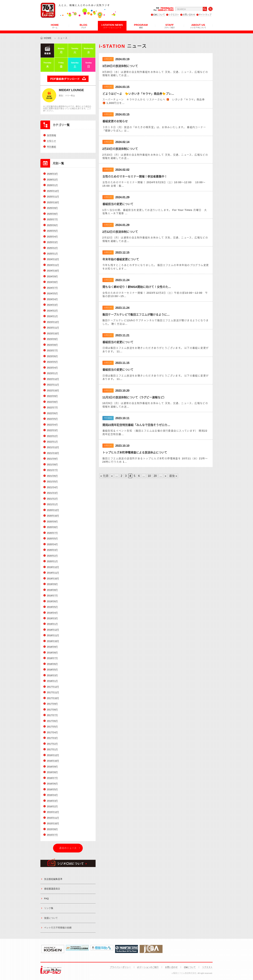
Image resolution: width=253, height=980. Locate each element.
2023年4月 (52, 368)
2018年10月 (53, 641)
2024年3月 (52, 305)
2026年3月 (52, 174)
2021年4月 (52, 487)
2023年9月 (52, 339)
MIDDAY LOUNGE (71, 90)
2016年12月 (53, 755)
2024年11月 (53, 265)
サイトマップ (205, 15)
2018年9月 (52, 647)
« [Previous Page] (112, 476)
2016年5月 (52, 789)
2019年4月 (52, 613)
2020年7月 (52, 533)
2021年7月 (52, 470)
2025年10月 (53, 202)
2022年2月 (52, 436)
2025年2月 (52, 248)
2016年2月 (52, 806)
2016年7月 (52, 778)
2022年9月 (52, 396)
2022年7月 (52, 407)
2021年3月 (52, 493)
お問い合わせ (189, 15)
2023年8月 (52, 345)
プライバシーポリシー (120, 967)
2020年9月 (52, 521)
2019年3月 (52, 618)
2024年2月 (52, 311)
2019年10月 (53, 579)
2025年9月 (52, 208)
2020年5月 (52, 539)
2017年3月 (52, 738)
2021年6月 (52, 476)
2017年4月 (52, 732)
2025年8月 (52, 214)
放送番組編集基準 (53, 879)
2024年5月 (52, 294)
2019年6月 (52, 601)
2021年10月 (53, 453)
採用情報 (51, 135)
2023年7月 (52, 350)
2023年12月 (53, 322)
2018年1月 (52, 681)
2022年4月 (52, 425)
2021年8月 (52, 464)
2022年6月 (52, 413)
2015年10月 (53, 824)
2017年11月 (53, 692)
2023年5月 (52, 362)
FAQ (46, 899)
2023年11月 (53, 328)
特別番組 (51, 147)
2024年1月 (52, 316)
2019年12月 (53, 567)
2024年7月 (52, 288)
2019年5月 (52, 607)
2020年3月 (52, 550)
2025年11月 (53, 197)
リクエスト (174, 15)
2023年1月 (52, 373)
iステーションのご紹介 (148, 967)
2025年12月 (53, 191)
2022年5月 (52, 419)
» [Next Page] (166, 476)
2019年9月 (52, 584)
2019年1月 (52, 624)
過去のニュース (68, 848)
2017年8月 (52, 710)
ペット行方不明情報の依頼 (58, 928)
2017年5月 (52, 727)
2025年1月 (52, 254)
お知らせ (51, 141)
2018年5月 (52, 670)
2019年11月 (53, 573)
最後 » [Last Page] (173, 476)
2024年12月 (53, 259)
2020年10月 (53, 516)
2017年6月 (52, 721)
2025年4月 (52, 237)
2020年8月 (52, 527)
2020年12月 (53, 510)
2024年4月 (52, 299)
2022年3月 (52, 430)
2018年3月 (52, 675)
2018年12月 (53, 630)
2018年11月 (53, 636)
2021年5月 (52, 481)
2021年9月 (52, 459)
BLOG (83, 26)
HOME (55, 26)
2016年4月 (52, 795)
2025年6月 (52, 225)
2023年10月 (53, 333)
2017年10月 (53, 698)
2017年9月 (52, 704)
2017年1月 (52, 749)
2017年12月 (53, 687)
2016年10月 (53, 761)
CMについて (159, 15)
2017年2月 (52, 744)
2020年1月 (52, 561)
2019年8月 (52, 590)
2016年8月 (52, 772)
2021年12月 (53, 447)
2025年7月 (52, 219)
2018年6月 (52, 664)
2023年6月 (52, 356)
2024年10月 (53, 271)
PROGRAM (141, 26)
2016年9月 (52, 767)
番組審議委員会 (52, 889)
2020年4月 (52, 544)
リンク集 (49, 908)
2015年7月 (52, 835)
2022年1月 (52, 442)
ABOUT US (198, 26)
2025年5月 (52, 231)
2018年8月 (52, 653)
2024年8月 (52, 282)
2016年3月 (52, 801)
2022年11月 (53, 385)
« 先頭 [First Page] (104, 476)
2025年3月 (52, 242)
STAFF (170, 26)
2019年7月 (52, 596)
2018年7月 (52, 658)
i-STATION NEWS (112, 26)
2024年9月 (52, 276)
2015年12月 (53, 812)
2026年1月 (52, 185)
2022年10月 (53, 390)
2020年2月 (52, 556)
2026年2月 (52, 180)
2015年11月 (53, 818)
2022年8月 (52, 402)
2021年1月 (52, 504)
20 (155, 476)
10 (149, 476)
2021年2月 (52, 499)
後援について (51, 918)
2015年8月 (52, 829)
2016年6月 (52, 784)
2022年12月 (53, 379)
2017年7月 (52, 715)
